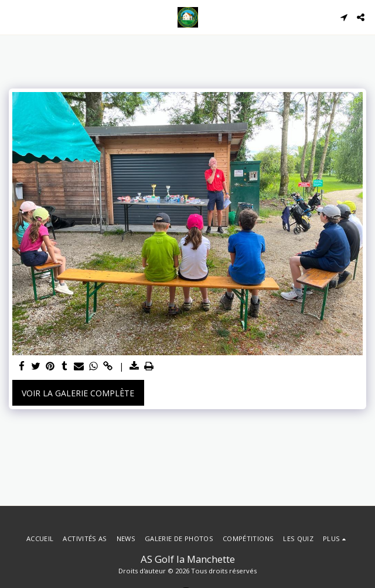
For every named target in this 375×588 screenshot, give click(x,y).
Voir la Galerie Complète (78, 393)
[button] (13, 17)
